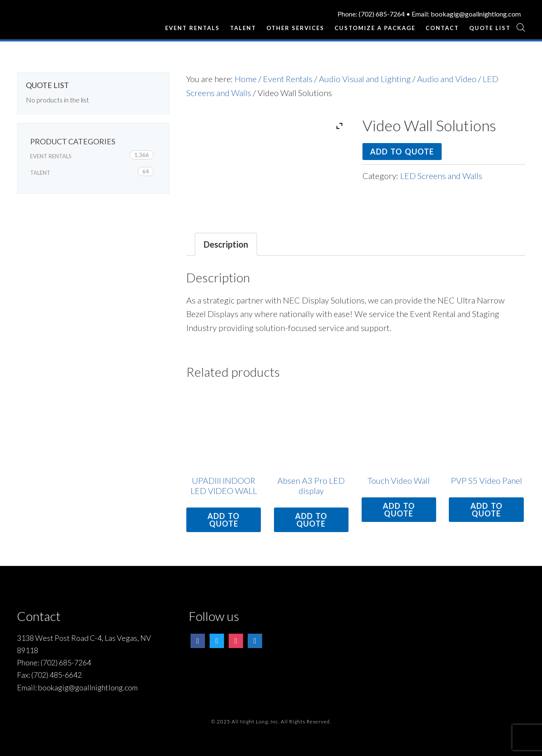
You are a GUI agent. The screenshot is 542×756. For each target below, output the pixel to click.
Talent (40, 173)
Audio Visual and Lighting (365, 79)
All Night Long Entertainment (59, 23)
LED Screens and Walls (441, 176)
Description (226, 244)
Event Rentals (288, 79)
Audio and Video (447, 79)
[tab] (226, 244)
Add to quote (402, 152)
